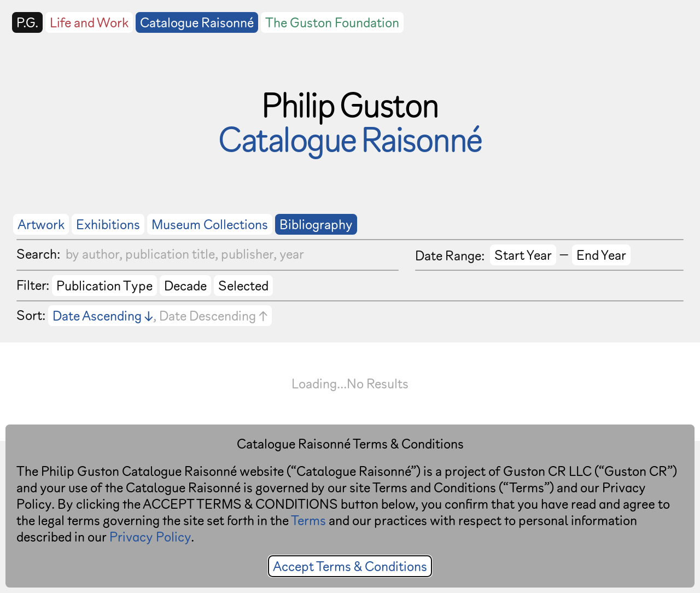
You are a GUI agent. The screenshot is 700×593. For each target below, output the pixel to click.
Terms (308, 520)
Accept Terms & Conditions (350, 566)
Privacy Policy (150, 537)
